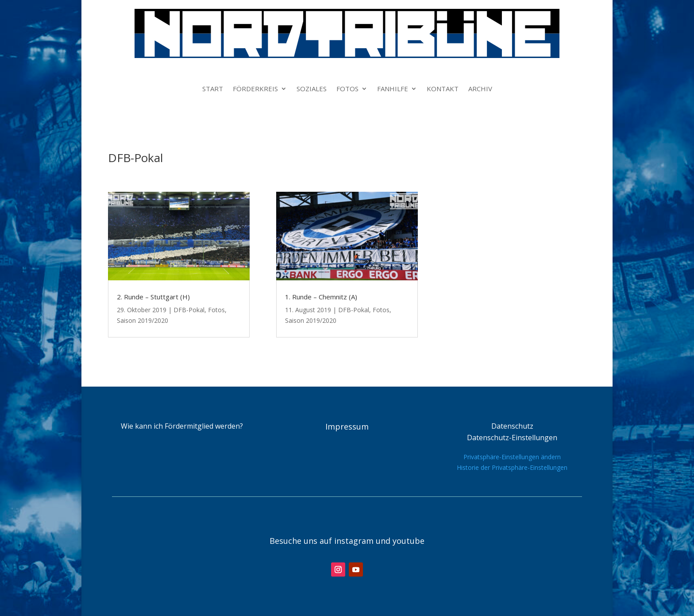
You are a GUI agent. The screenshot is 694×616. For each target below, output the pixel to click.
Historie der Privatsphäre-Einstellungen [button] (512, 467)
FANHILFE (393, 89)
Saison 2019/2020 (143, 320)
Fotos (216, 310)
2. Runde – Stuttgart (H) (153, 297)
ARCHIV (480, 89)
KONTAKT (443, 89)
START (213, 89)
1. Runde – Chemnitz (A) (321, 297)
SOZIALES (312, 89)
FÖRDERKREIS (255, 89)
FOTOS (347, 89)
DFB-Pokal (189, 310)
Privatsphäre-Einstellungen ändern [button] (512, 457)
